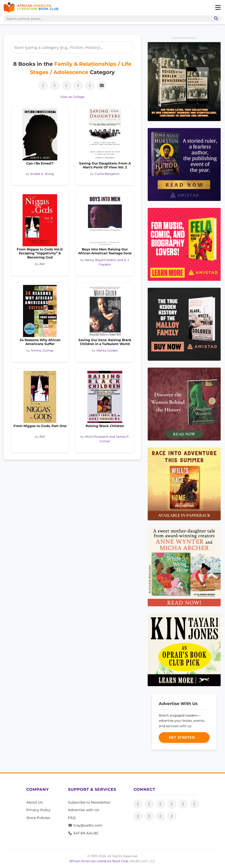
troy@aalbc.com (85, 825)
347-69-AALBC (83, 833)
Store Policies (38, 818)
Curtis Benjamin (107, 174)
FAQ (72, 818)
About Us (35, 802)
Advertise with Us (84, 810)
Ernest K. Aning (42, 174)
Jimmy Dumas (42, 350)
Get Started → (184, 737)
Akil (42, 264)
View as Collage (72, 97)
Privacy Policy (38, 810)
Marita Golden (107, 350)
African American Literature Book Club (99, 861)
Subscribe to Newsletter (89, 802)
